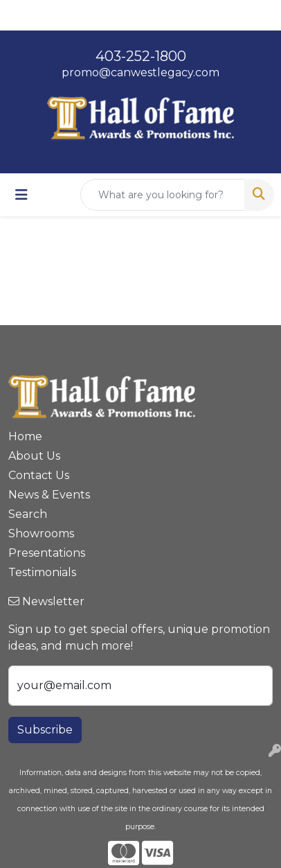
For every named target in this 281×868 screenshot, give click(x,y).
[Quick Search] (163, 195)
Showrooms (41, 533)
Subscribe (45, 730)
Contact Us (39, 475)
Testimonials (42, 572)
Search (28, 514)
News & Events (49, 495)
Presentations (47, 553)
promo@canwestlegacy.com (140, 72)
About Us (34, 456)
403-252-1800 (141, 56)
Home (25, 436)
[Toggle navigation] (21, 195)
